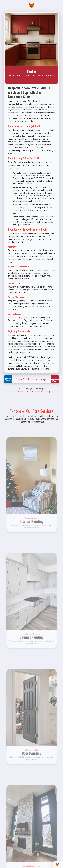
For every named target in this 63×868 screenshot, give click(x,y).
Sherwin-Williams (18, 391)
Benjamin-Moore (32, 391)
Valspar (49, 391)
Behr (42, 391)
